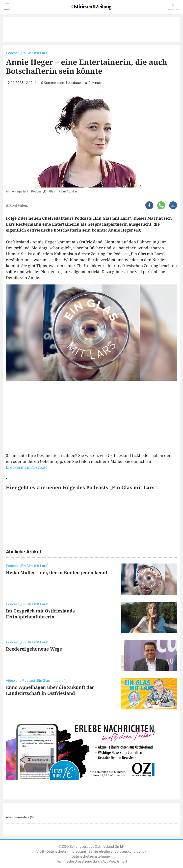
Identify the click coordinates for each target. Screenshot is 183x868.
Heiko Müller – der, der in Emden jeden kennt (57, 572)
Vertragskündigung (129, 852)
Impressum (77, 852)
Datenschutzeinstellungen (92, 856)
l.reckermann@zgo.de (27, 467)
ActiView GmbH (115, 861)
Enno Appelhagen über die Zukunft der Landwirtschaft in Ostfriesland (50, 690)
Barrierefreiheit (100, 852)
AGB (41, 852)
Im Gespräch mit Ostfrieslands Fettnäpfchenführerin (40, 614)
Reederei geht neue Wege (34, 649)
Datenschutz (56, 852)
